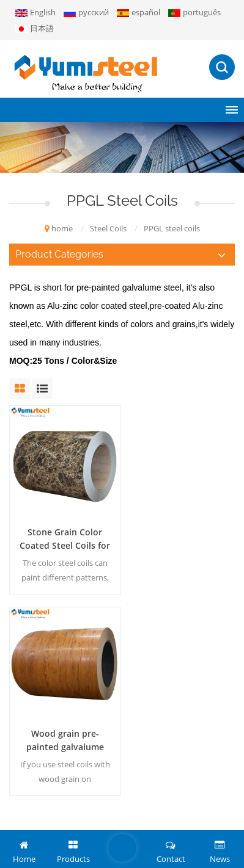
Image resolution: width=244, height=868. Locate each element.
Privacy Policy (190, 822)
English (35, 12)
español (139, 12)
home (59, 228)
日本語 (35, 28)
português (194, 12)
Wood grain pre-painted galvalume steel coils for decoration (181, 534)
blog (150, 822)
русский (86, 12)
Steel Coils (108, 228)
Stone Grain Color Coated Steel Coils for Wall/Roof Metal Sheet (63, 534)
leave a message (122, 848)
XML (126, 822)
